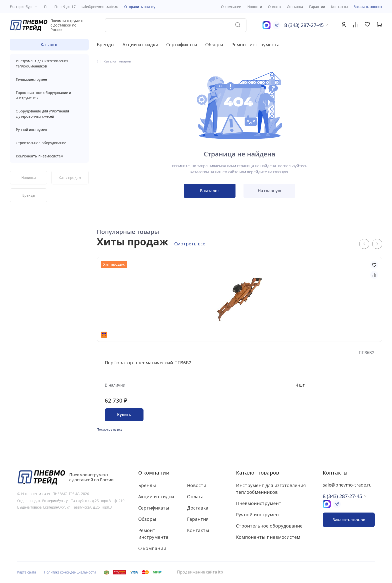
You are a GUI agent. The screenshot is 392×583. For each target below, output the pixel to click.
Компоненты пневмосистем (49, 156)
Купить (124, 415)
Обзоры (214, 44)
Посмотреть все (110, 429)
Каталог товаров (257, 473)
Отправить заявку (140, 7)
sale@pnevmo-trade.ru (100, 7)
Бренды (106, 44)
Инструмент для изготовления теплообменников (49, 63)
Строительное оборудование (49, 143)
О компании (154, 473)
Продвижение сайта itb (200, 572)
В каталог (210, 191)
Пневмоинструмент (49, 79)
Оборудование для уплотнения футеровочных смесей (49, 114)
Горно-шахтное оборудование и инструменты (49, 95)
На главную (269, 191)
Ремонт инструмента (255, 44)
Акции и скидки (140, 44)
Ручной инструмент (49, 130)
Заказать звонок (368, 7)
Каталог (49, 44)
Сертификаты (182, 44)
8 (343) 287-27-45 (304, 25)
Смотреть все (190, 244)
